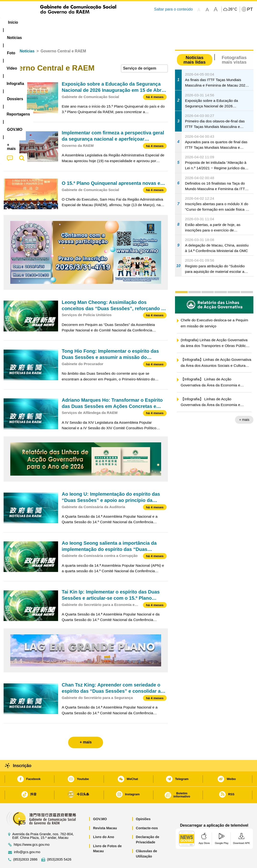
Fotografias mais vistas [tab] (234, 45)
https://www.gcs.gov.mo (32, 830)
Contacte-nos (147, 813)
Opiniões (143, 804)
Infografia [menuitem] (100, 22)
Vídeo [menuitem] (77, 22)
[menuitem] (36, 22)
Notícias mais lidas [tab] (194, 45)
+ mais (244, 405)
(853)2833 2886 (25, 845)
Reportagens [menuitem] (155, 22)
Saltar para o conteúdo (173, 9)
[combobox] (144, 54)
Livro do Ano (104, 822)
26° (232, 9)
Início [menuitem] (13, 22)
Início (9, 36)
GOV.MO (100, 804)
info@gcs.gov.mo (27, 838)
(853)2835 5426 (59, 845)
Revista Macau (105, 813)
